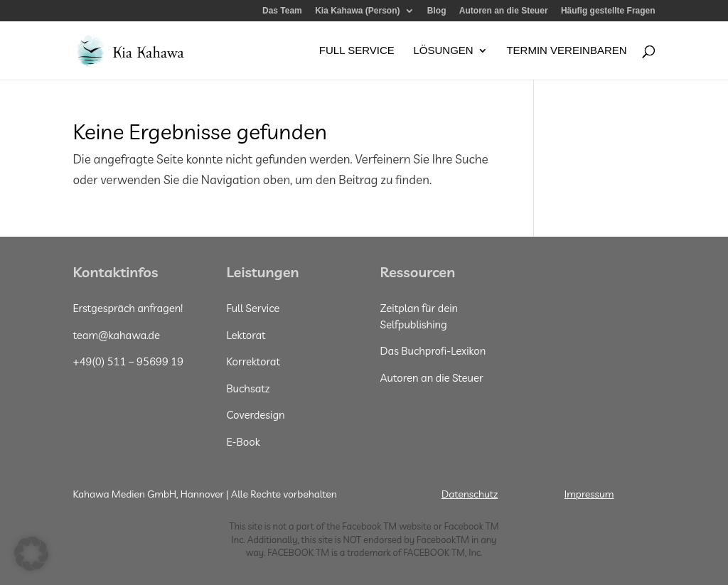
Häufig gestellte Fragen (608, 11)
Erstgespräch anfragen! (128, 308)
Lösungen (443, 51)
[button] (31, 554)
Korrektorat (253, 361)
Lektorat (246, 335)
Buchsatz (248, 388)
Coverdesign (255, 415)
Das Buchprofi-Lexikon (433, 351)
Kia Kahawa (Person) (357, 11)
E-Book (243, 442)
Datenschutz (470, 494)
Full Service (357, 51)
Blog (437, 11)
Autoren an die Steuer (504, 11)
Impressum (589, 494)
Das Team (282, 11)
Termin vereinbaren (566, 51)
